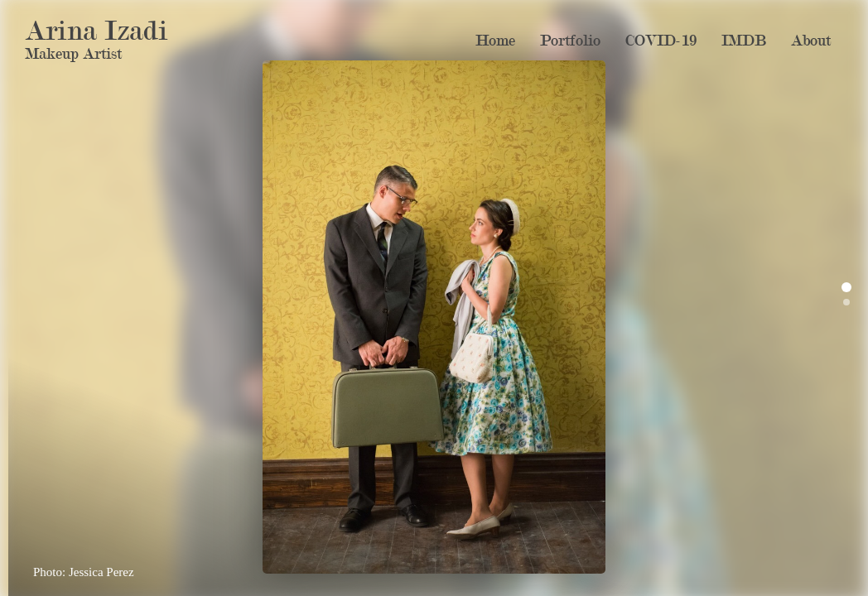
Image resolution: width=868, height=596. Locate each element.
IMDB (744, 41)
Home (495, 41)
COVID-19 (661, 41)
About (811, 41)
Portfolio (570, 41)
